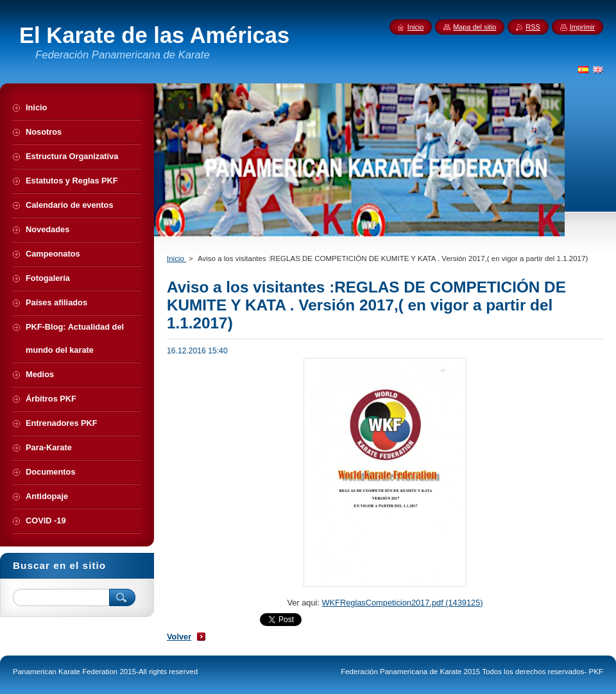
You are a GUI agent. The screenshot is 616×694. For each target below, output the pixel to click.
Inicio (176, 258)
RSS (533, 27)
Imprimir (582, 27)
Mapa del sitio (475, 27)
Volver (179, 637)
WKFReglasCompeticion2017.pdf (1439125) (402, 603)
